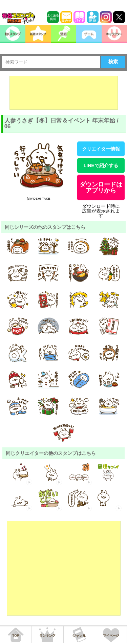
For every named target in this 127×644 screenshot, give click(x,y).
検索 (113, 62)
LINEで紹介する (101, 165)
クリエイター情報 (101, 149)
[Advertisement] (64, 93)
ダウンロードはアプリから (101, 187)
